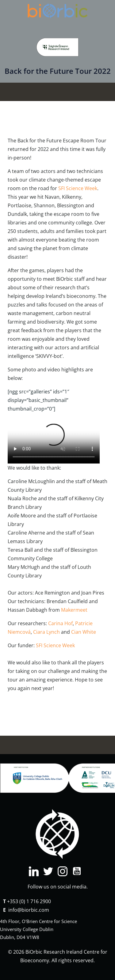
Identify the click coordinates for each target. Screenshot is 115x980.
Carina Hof (60, 623)
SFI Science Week (78, 188)
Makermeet (74, 610)
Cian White (84, 632)
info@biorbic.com (29, 910)
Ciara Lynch (46, 632)
